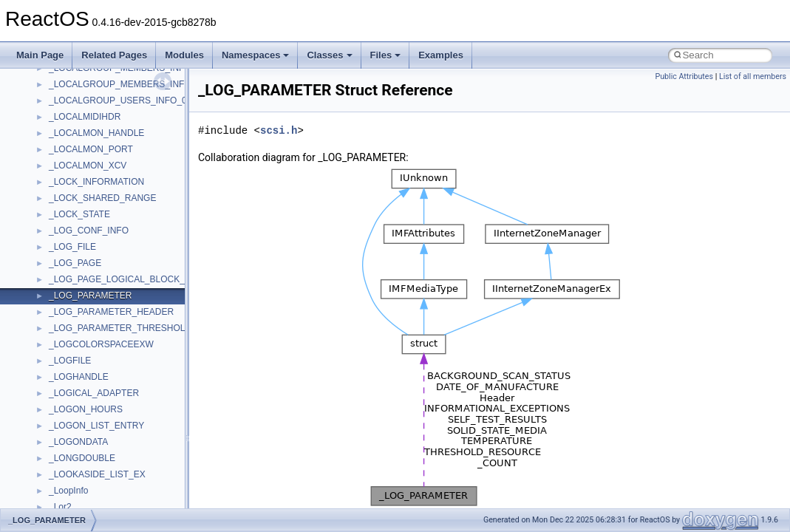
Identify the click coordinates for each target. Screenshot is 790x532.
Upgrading (45, 76)
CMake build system (65, 125)
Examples (441, 55)
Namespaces (256, 55)
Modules (184, 55)
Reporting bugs (55, 174)
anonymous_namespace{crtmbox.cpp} (124, 482)
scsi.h (279, 130)
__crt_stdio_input (82, 369)
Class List (56, 352)
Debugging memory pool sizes (85, 157)
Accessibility (73, 417)
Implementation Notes (68, 255)
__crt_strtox (72, 401)
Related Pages (114, 55)
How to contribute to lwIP (74, 109)
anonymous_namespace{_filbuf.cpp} (120, 434)
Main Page (40, 55)
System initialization (64, 206)
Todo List (43, 271)
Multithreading (53, 222)
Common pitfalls (57, 141)
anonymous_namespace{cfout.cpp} (118, 466)
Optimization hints (60, 239)
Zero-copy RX (52, 190)
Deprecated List (56, 287)
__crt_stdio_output (85, 385)
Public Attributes (684, 76)
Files (386, 55)
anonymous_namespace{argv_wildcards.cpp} (138, 450)
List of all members (753, 76)
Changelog (47, 92)
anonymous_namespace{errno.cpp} (119, 499)
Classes (329, 55)
